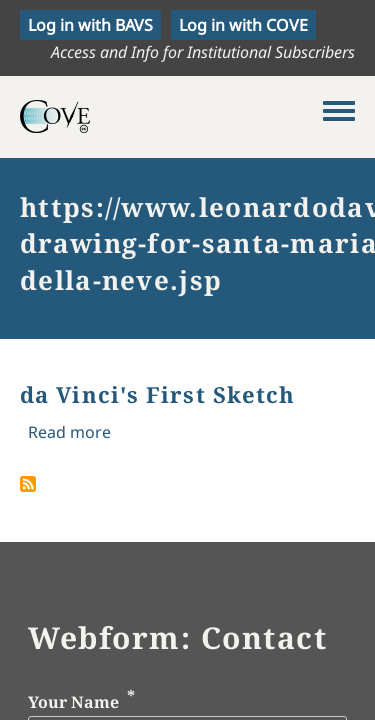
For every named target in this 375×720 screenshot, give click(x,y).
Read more (69, 432)
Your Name (73, 702)
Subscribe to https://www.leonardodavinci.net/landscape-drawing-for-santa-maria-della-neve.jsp (28, 484)
